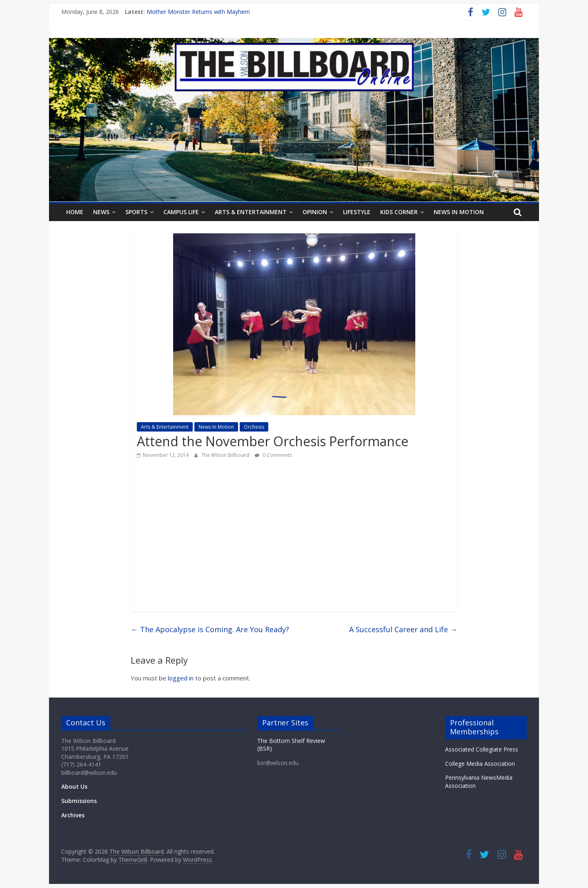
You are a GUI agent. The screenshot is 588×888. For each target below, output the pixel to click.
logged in (181, 678)
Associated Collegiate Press (482, 749)
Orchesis (254, 427)
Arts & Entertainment (251, 212)
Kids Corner (399, 212)
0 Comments (273, 455)
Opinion (315, 212)
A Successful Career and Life (403, 629)
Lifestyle (357, 212)
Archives (73, 815)
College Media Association (480, 764)
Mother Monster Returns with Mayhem (198, 12)
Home (75, 212)
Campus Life (181, 212)
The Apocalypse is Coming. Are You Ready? (210, 629)
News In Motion (459, 212)
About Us (74, 786)
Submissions (79, 801)
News (101, 212)
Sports (136, 212)
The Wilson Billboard (226, 455)
